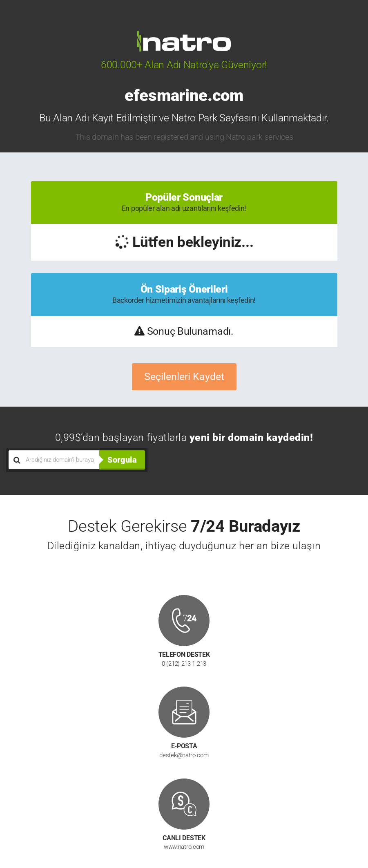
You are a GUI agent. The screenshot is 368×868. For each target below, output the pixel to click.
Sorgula (122, 460)
